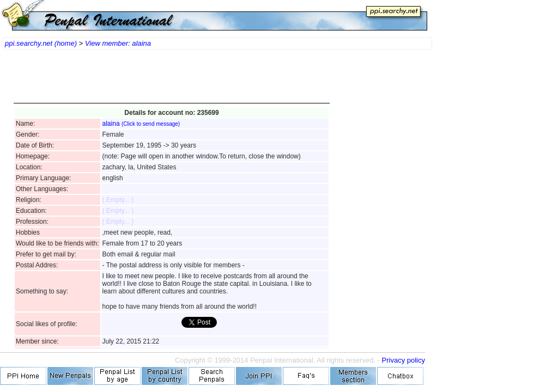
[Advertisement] (172, 82)
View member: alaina (118, 43)
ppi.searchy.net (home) (41, 43)
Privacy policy (404, 360)
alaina (141, 124)
